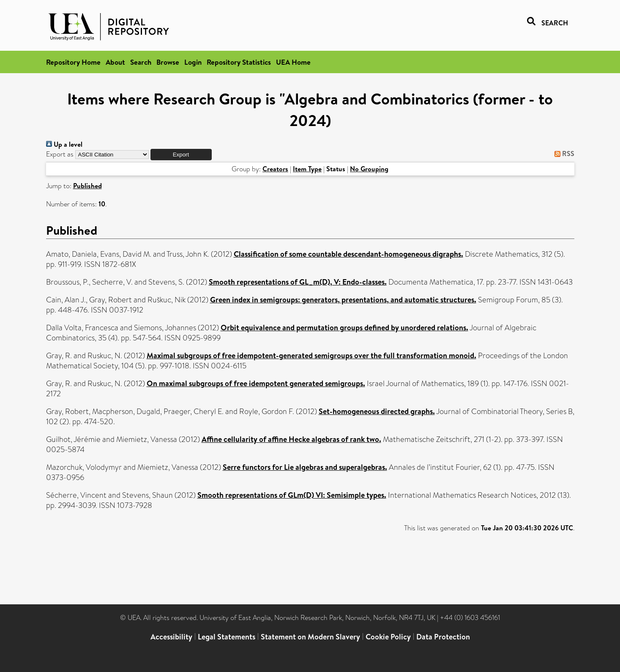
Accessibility (171, 637)
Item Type (307, 169)
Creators (275, 169)
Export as (60, 154)
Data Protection (443, 637)
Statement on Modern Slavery (310, 637)
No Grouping (369, 169)
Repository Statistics (239, 62)
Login (193, 62)
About (115, 62)
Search (141, 62)
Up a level (64, 144)
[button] (181, 155)
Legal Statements (227, 637)
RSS (563, 154)
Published (87, 186)
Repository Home (73, 62)
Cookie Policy (388, 637)
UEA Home (293, 62)
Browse (168, 62)
